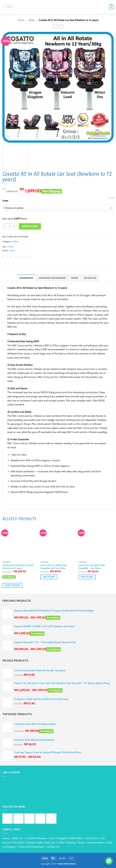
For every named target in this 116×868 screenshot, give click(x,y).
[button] (9, 7)
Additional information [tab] (52, 278)
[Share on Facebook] (8, 257)
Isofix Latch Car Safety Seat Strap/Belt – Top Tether (92, 567)
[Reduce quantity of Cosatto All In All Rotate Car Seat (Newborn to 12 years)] (4, 226)
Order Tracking (67, 842)
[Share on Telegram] (31, 257)
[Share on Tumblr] (28, 257)
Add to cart (30, 226)
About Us (18, 838)
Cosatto (12, 250)
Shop (32, 20)
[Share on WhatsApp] (4, 257)
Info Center (92, 838)
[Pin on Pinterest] (20, 257)
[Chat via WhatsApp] (109, 861)
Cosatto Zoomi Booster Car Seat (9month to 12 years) (18, 567)
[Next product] (55, 26)
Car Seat (14, 241)
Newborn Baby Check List (41, 842)
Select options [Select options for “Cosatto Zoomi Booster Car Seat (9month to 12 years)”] (12, 585)
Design (5, 201)
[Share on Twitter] (12, 257)
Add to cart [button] (49, 577)
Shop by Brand (95, 842)
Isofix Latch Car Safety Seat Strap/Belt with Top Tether (54, 567)
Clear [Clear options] (111, 198)
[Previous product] (61, 26)
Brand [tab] (75, 278)
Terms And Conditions (31, 847)
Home (21, 20)
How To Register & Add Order (66, 838)
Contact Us (53, 847)
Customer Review (36, 838)
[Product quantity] (9, 226)
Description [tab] (26, 278)
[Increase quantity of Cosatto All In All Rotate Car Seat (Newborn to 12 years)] (14, 226)
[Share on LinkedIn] (24, 257)
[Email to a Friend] (16, 257)
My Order (19, 842)
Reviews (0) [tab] (90, 278)
